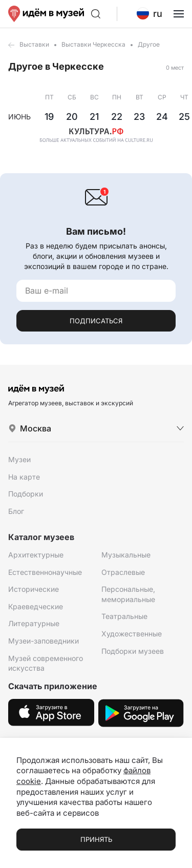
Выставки (34, 44)
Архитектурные (36, 555)
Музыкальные (126, 555)
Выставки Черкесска (93, 44)
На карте (24, 477)
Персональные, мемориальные (128, 594)
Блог (16, 511)
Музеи (19, 459)
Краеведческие (36, 606)
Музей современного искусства (46, 663)
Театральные (124, 616)
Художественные (132, 634)
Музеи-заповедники (44, 641)
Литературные (34, 623)
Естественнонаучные (45, 572)
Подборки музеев (133, 651)
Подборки (26, 494)
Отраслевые (123, 572)
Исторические (34, 589)
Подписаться (96, 321)
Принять (96, 839)
